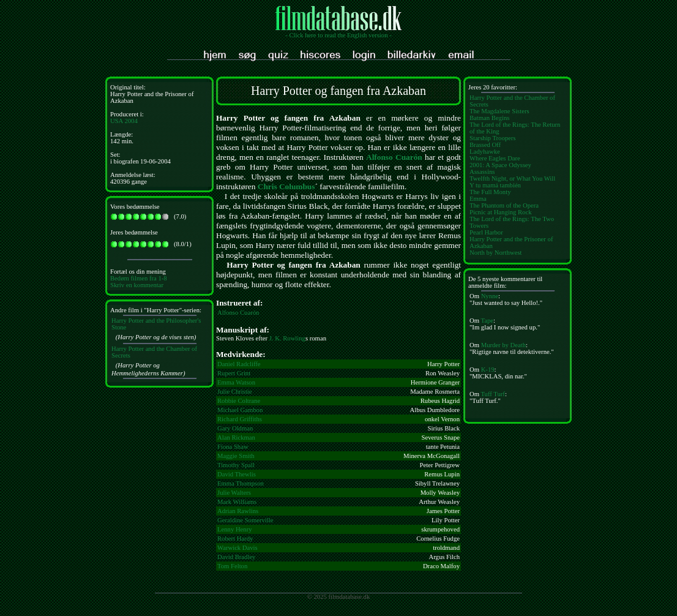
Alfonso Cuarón (394, 157)
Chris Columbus (286, 186)
